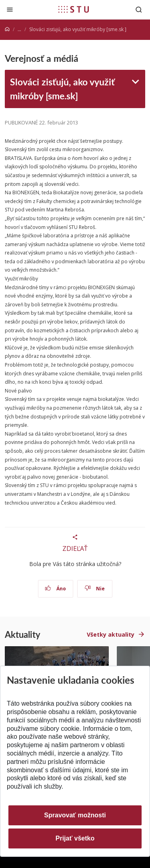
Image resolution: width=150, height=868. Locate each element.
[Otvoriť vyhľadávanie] (139, 9)
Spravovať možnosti (75, 815)
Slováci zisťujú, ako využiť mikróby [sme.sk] (62, 89)
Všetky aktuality (111, 634)
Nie (95, 589)
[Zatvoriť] (10, 9)
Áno (55, 589)
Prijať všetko (75, 838)
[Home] (7, 29)
